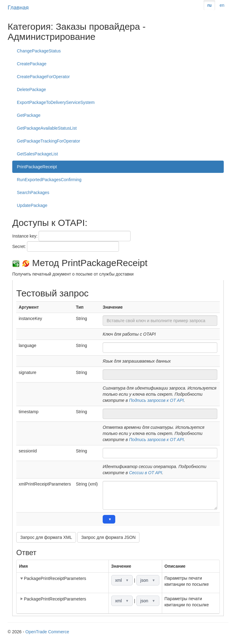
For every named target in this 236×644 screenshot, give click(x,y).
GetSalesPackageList (37, 154)
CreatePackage (32, 64)
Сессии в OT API (146, 473)
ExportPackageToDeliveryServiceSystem (56, 102)
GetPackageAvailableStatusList (47, 128)
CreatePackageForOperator (43, 77)
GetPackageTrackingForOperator (48, 141)
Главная (18, 8)
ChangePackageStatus (39, 51)
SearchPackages (33, 192)
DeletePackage (31, 90)
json (148, 580)
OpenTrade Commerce (47, 632)
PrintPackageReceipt (37, 167)
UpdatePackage (32, 205)
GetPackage (29, 115)
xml (122, 580)
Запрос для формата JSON (108, 537)
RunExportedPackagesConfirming (49, 180)
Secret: (19, 246)
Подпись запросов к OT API (156, 400)
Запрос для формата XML (46, 537)
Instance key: (25, 236)
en (222, 5)
